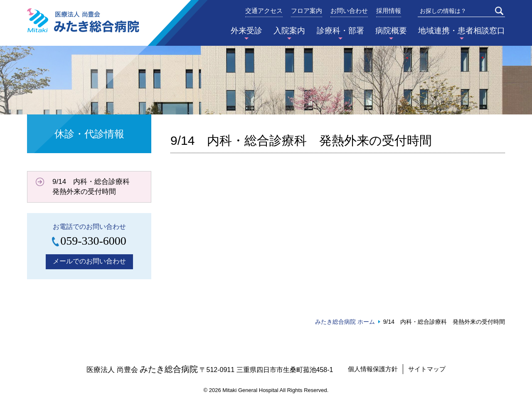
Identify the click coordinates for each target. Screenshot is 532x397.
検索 (499, 11)
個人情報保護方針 (373, 369)
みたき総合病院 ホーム (345, 322)
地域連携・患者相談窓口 (462, 31)
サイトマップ (427, 369)
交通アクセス (264, 11)
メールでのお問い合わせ (89, 261)
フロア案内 (307, 11)
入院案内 (289, 31)
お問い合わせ (349, 11)
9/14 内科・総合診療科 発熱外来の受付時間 (95, 187)
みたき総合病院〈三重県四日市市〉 (83, 20)
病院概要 (391, 31)
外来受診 (246, 31)
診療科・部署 (340, 31)
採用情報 (389, 11)
